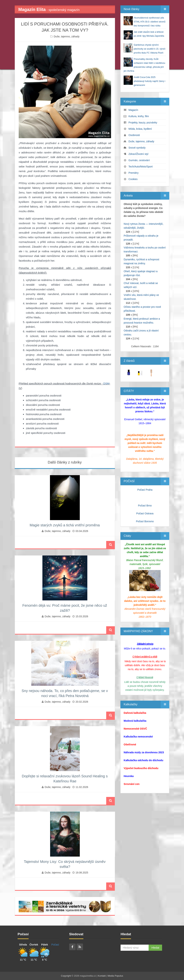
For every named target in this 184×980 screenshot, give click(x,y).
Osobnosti (134, 135)
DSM (106, 383)
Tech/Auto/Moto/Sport (141, 167)
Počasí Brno (145, 506)
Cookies (133, 179)
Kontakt (102, 976)
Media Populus (115, 976)
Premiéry (134, 173)
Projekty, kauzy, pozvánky (143, 123)
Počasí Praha (145, 490)
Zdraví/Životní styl (138, 154)
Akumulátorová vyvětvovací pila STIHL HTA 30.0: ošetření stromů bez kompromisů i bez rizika (149, 22)
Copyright (66, 976)
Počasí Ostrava (145, 513)
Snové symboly (137, 148)
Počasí (55, 945)
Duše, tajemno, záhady (67, 36)
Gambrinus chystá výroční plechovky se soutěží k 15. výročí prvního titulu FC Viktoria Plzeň (149, 49)
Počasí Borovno (145, 521)
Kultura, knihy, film (139, 116)
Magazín (133, 110)
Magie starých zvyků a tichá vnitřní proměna (65, 525)
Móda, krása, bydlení (140, 129)
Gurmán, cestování (139, 160)
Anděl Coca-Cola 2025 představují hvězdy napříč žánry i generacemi (149, 81)
